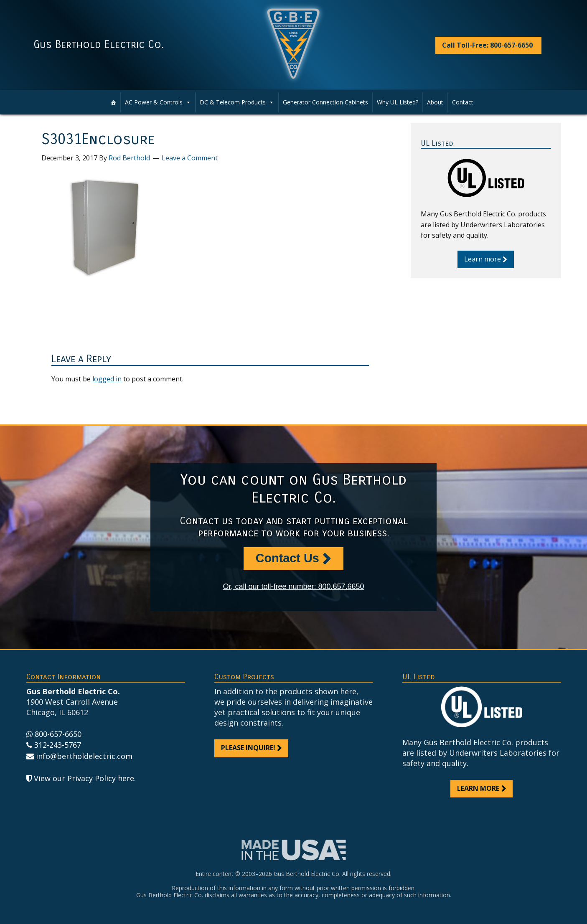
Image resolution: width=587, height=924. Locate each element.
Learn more (483, 259)
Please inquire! (248, 748)
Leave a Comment (190, 158)
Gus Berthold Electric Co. (99, 45)
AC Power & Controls (158, 102)
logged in (107, 379)
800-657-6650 (58, 734)
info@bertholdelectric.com (84, 756)
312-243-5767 (58, 745)
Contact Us (287, 558)
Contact (463, 102)
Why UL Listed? (398, 102)
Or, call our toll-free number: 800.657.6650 (293, 586)
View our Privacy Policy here (84, 778)
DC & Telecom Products (237, 102)
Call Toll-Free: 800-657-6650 (487, 45)
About (435, 102)
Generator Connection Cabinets (325, 102)
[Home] (113, 102)
